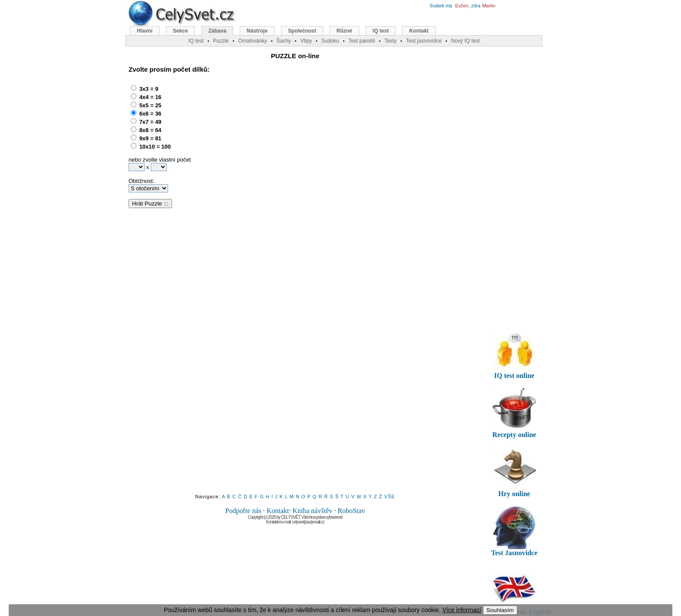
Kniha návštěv (312, 511)
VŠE (390, 497)
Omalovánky (253, 41)
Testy (390, 41)
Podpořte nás (243, 511)
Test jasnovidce (424, 41)
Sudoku (330, 41)
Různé (344, 31)
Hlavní (145, 31)
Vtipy (306, 41)
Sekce (180, 31)
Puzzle (221, 41)
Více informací (461, 610)
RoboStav (351, 511)
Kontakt (278, 511)
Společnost (302, 31)
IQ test (381, 31)
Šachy (283, 41)
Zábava (217, 31)
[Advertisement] (284, 137)
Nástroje (257, 31)
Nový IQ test (465, 41)
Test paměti (362, 41)
